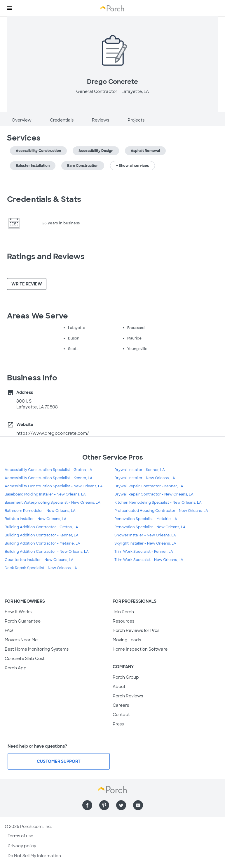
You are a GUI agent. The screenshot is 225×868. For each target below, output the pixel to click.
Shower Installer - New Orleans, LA (145, 535)
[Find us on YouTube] (138, 805)
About (119, 687)
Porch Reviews (128, 696)
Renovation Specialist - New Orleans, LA (150, 527)
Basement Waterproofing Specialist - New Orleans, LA (53, 503)
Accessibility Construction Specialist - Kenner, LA (49, 478)
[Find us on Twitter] (121, 805)
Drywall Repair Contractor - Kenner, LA (149, 486)
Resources (123, 621)
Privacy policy (22, 846)
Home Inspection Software (140, 649)
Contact (121, 715)
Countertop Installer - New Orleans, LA (39, 560)
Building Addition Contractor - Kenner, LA (42, 535)
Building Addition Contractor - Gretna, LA (41, 527)
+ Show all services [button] (132, 166)
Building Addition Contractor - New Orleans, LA (47, 552)
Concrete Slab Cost (25, 659)
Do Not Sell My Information (34, 856)
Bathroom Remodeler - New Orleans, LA (40, 511)
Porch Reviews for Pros (136, 630)
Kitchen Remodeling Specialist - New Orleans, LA (158, 503)
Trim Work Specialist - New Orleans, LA (149, 560)
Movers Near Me (21, 640)
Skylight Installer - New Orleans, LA (145, 543)
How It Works (18, 612)
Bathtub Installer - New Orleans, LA (36, 519)
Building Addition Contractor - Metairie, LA (42, 543)
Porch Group (126, 677)
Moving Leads (127, 640)
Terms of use (20, 836)
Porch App (16, 668)
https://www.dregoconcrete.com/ (53, 433)
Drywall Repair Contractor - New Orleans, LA (154, 494)
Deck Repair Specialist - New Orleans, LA (41, 568)
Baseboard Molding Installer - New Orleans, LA (45, 494)
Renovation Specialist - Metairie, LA (146, 519)
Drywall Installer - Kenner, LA (140, 470)
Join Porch (123, 612)
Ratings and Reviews (46, 257)
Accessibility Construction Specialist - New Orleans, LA (54, 486)
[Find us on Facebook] (87, 805)
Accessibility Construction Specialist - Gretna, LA (48, 470)
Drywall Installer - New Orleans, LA (145, 478)
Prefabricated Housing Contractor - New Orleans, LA (161, 511)
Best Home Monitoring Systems (37, 649)
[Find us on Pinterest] (104, 805)
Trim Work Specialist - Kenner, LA (144, 552)
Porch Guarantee (23, 621)
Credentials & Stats (44, 199)
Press (118, 724)
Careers (121, 705)
